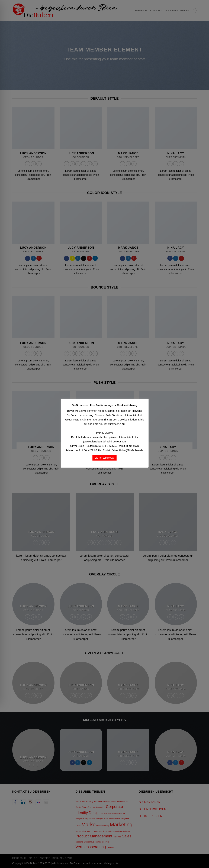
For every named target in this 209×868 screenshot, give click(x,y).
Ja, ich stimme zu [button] (104, 458)
